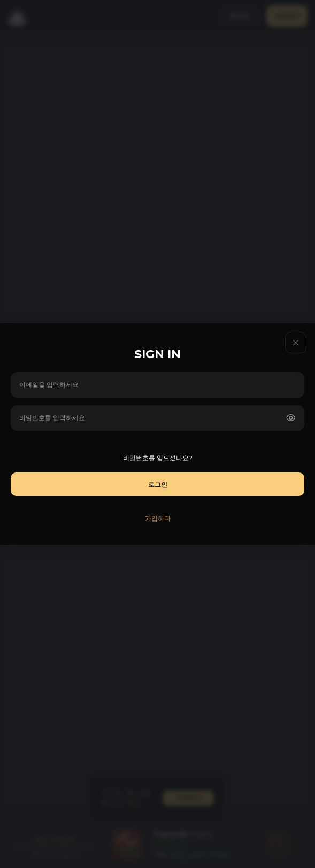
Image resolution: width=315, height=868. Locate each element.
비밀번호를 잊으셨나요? (158, 458)
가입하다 (158, 518)
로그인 (158, 485)
